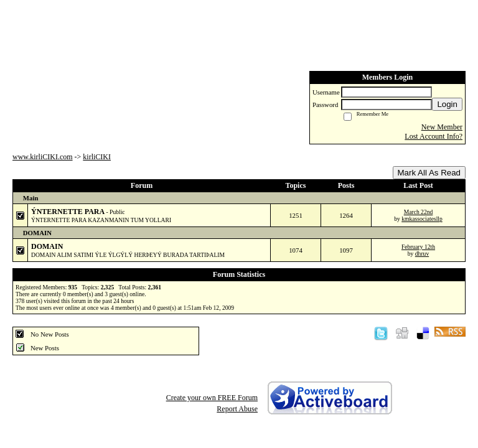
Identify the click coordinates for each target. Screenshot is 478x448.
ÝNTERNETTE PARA (68, 212)
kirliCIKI (97, 157)
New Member (442, 127)
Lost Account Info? (433, 136)
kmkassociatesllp (422, 219)
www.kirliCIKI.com (43, 157)
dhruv (422, 254)
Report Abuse (237, 409)
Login (447, 104)
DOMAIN (47, 246)
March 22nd (419, 212)
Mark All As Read (429, 173)
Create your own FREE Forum (212, 398)
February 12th (418, 247)
